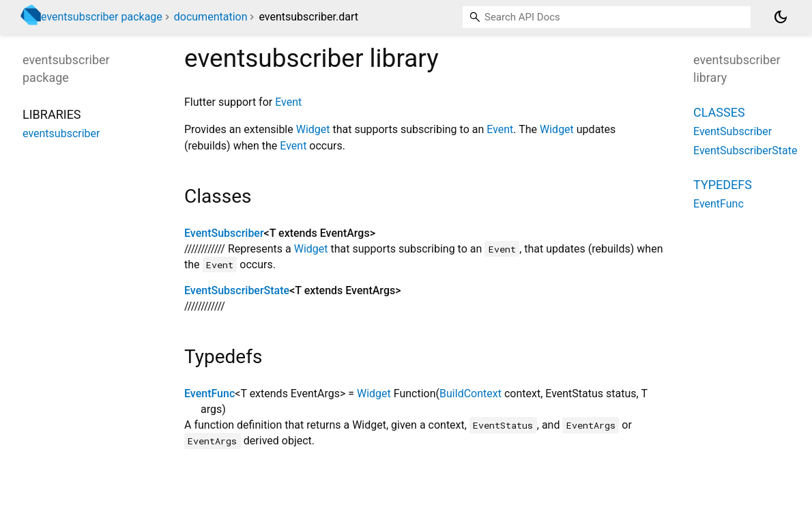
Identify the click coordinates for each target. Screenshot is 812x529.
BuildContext (470, 394)
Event (288, 102)
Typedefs (723, 185)
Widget (313, 129)
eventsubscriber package (102, 17)
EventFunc (209, 394)
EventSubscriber (224, 233)
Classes (719, 112)
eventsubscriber (61, 133)
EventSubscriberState (237, 290)
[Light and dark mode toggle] (781, 17)
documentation (211, 17)
